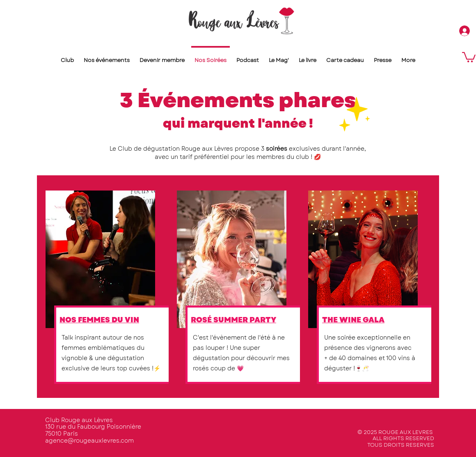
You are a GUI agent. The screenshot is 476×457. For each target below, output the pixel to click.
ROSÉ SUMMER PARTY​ (233, 320)
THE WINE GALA (353, 320)
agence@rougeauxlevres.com (89, 441)
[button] (469, 57)
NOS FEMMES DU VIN (99, 320)
